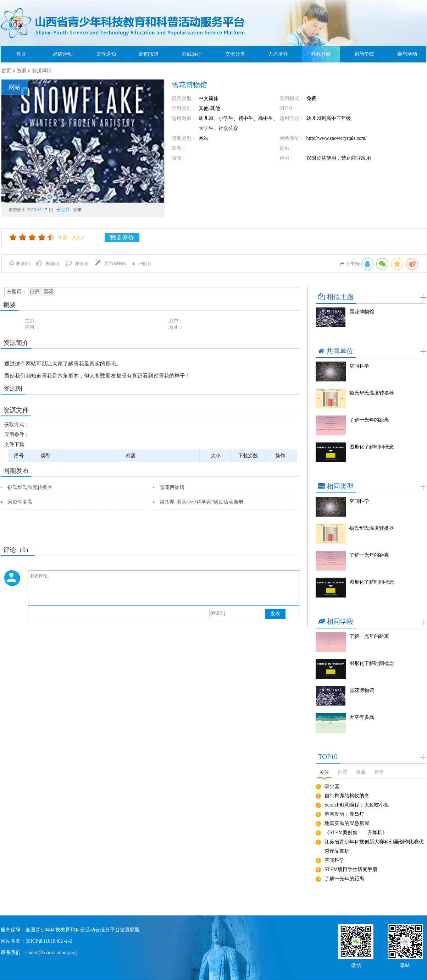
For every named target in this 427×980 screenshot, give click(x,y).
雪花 (48, 291)
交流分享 (235, 54)
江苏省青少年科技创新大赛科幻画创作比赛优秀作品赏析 (374, 846)
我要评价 (122, 238)
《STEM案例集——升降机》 (356, 833)
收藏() (19, 264)
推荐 (343, 772)
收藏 (361, 772)
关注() (110, 264)
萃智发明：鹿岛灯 (344, 814)
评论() (77, 264)
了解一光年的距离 (369, 420)
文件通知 (106, 54)
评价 (379, 772)
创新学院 (364, 54)
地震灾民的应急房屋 (347, 823)
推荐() (48, 264)
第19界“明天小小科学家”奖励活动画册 (201, 502)
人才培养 (278, 54)
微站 (405, 965)
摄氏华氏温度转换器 (30, 487)
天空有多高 (20, 502)
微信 (356, 965)
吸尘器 (332, 786)
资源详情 (42, 71)
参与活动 (407, 54)
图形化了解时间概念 (372, 447)
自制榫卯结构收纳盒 (347, 796)
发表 (275, 614)
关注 (324, 772)
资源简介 (16, 343)
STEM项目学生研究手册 (351, 869)
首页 (21, 54)
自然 (35, 291)
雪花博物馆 (172, 487)
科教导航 (321, 54)
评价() (142, 264)
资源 (22, 71)
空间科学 (359, 366)
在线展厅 (192, 54)
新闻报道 (149, 54)
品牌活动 (63, 54)
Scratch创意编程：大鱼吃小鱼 (357, 805)
